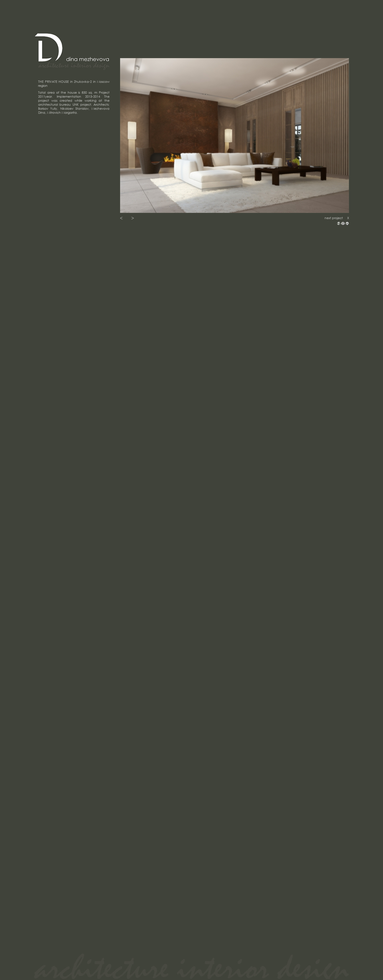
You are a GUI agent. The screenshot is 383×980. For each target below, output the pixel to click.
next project (334, 218)
